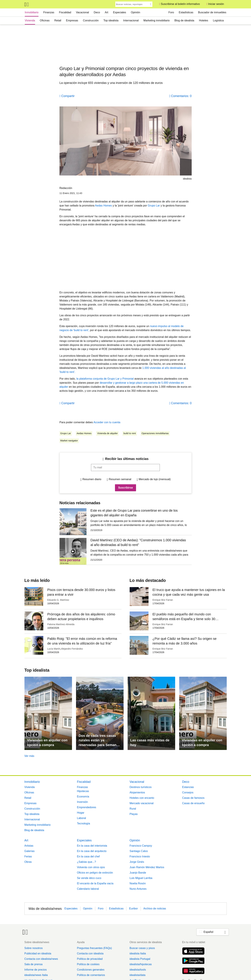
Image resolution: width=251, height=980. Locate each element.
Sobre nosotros (34, 948)
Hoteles (204, 20)
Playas (134, 814)
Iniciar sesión (216, 4)
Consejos (188, 792)
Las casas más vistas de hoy (150, 742)
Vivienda (30, 20)
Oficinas (45, 20)
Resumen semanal (120, 479)
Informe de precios (36, 970)
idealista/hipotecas (141, 964)
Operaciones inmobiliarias (155, 433)
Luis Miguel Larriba (141, 878)
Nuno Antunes (138, 889)
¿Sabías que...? (87, 862)
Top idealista (111, 20)
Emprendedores (87, 807)
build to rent (130, 433)
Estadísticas (186, 12)
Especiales (119, 12)
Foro (171, 12)
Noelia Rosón (138, 883)
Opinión (135, 12)
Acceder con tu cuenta (107, 422)
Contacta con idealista (90, 953)
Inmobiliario (32, 12)
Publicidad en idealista (38, 953)
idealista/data (137, 975)
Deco (97, 12)
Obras (28, 862)
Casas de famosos (193, 798)
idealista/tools (138, 970)
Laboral (82, 818)
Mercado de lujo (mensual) (155, 479)
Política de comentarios (91, 975)
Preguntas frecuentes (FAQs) (94, 948)
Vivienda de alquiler (107, 433)
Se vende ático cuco (89, 878)
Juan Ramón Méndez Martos (147, 867)
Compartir (68, 96)
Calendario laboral (88, 889)
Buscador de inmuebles (212, 12)
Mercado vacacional (142, 803)
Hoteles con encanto (142, 798)
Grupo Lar (154, 206)
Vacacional (82, 12)
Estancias (188, 787)
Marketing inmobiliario (157, 20)
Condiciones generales (91, 970)
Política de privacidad (90, 959)
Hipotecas (83, 791)
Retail (58, 20)
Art (107, 12)
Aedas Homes (103, 206)
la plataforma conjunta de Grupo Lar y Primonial (105, 379)
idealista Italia (138, 953)
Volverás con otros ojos (91, 867)
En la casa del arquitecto (92, 851)
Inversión (83, 802)
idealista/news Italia (36, 975)
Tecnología (84, 823)
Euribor (134, 909)
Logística (218, 20)
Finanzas (49, 12)
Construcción (91, 20)
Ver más (29, 756)
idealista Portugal (140, 959)
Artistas (29, 846)
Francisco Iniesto (140, 856)
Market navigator (69, 441)
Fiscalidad (65, 12)
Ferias (28, 856)
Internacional (131, 20)
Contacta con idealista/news (41, 959)
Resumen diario (92, 479)
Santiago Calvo (139, 851)
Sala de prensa (34, 964)
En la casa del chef (88, 856)
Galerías (29, 851)
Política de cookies (88, 964)
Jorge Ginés (137, 862)
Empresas (72, 20)
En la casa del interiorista (92, 846)
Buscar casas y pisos (142, 948)
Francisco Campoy (141, 846)
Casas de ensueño (193, 803)
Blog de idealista (184, 20)
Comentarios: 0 (181, 96)
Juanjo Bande (138, 873)
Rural (133, 809)
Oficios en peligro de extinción (95, 873)
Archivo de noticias (155, 909)
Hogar (81, 813)
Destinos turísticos (141, 787)
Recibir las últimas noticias (127, 459)
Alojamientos (137, 792)
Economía (83, 797)
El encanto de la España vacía (95, 883)
